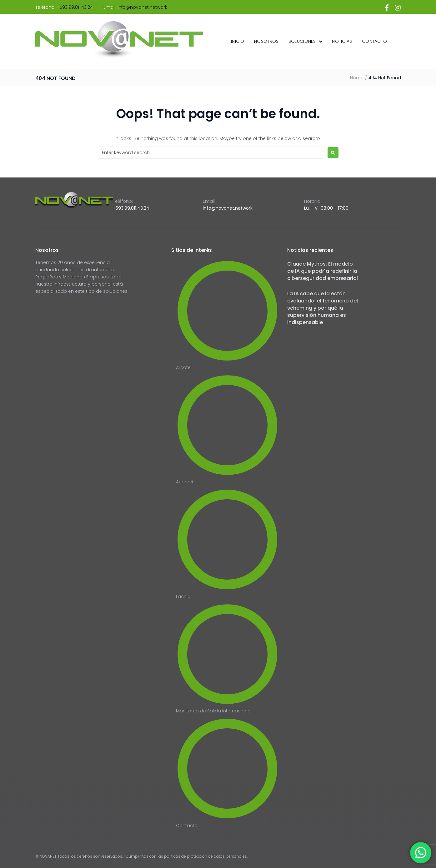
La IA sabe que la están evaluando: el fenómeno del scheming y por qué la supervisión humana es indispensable (323, 308)
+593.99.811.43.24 (75, 7)
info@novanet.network (142, 7)
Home (357, 78)
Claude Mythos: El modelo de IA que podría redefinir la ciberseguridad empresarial (323, 271)
